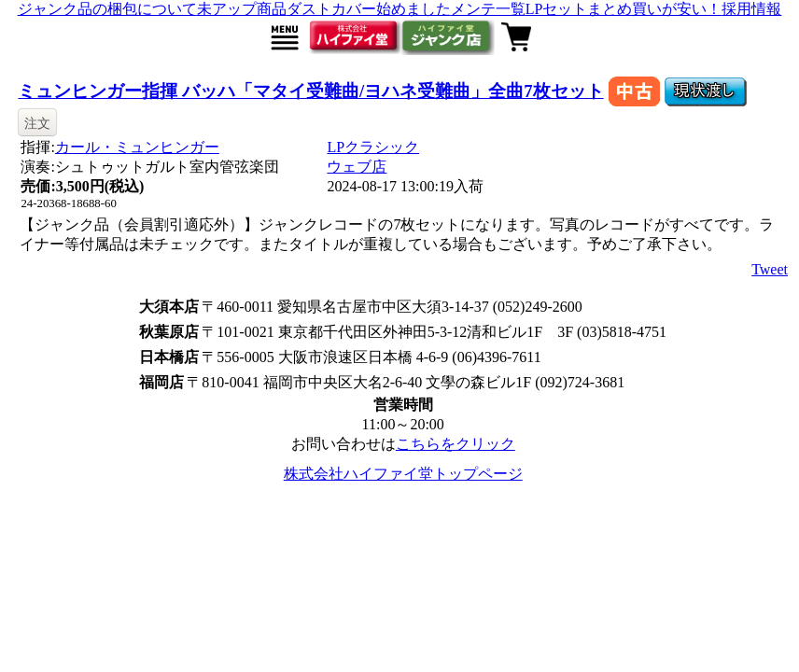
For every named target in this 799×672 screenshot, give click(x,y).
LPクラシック (373, 147)
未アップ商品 (242, 9)
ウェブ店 (357, 167)
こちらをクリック (456, 444)
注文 (37, 123)
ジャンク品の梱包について (107, 9)
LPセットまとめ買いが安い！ (624, 9)
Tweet (770, 269)
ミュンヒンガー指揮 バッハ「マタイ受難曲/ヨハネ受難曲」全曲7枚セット (310, 91)
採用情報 (751, 9)
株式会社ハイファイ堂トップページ (403, 474)
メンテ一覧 (488, 9)
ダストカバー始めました (369, 9)
